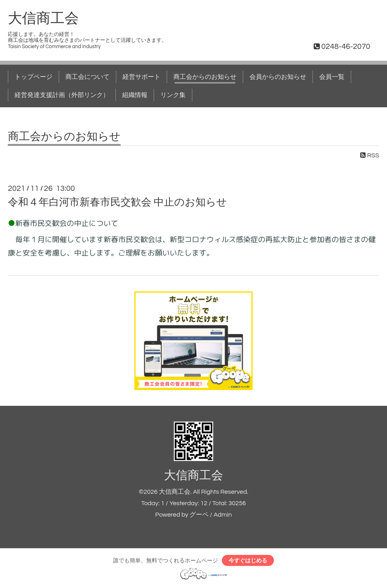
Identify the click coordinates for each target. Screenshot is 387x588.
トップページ (33, 77)
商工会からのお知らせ (205, 77)
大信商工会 (43, 19)
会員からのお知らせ (278, 77)
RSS (370, 155)
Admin (223, 515)
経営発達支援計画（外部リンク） (62, 95)
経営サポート (141, 77)
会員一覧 (332, 77)
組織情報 (135, 95)
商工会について (87, 77)
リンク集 (173, 95)
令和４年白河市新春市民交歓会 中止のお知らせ (117, 202)
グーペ (199, 515)
